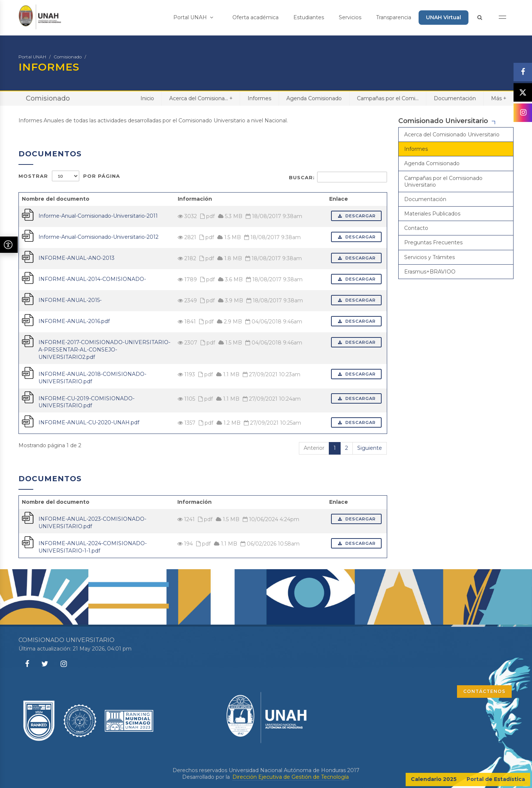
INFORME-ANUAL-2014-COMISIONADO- (92, 279)
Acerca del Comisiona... (201, 98)
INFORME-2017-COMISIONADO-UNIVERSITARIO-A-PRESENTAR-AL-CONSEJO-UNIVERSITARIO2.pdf (104, 350)
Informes (259, 98)
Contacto (416, 228)
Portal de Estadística (496, 779)
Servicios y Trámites (429, 257)
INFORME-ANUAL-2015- (70, 300)
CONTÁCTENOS (484, 691)
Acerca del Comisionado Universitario (452, 135)
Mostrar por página (69, 176)
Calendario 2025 (434, 779)
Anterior (314, 448)
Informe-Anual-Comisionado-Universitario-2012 (98, 237)
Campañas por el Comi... (388, 98)
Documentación (455, 98)
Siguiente (370, 448)
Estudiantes (309, 17)
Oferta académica (255, 17)
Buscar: (338, 177)
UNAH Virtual (444, 17)
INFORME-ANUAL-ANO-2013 (76, 258)
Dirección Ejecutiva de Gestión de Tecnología (291, 777)
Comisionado (68, 57)
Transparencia (394, 17)
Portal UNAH (193, 17)
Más (499, 98)
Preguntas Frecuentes (433, 242)
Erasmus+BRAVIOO (430, 272)
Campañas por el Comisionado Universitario (443, 181)
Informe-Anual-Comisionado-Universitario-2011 (98, 216)
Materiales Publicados (432, 214)
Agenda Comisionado (314, 98)
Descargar (356, 216)
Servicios (350, 17)
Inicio (147, 98)
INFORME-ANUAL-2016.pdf (74, 321)
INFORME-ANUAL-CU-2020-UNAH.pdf (89, 422)
